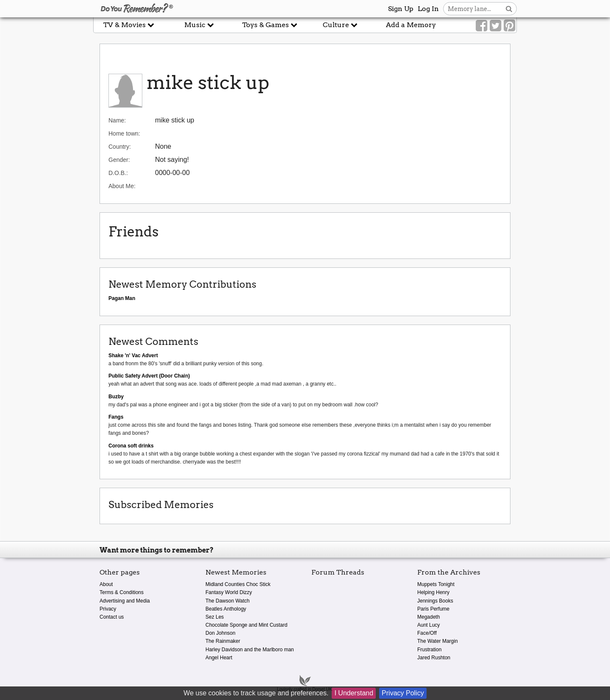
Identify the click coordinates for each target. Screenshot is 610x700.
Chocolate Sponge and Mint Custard (246, 625)
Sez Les (215, 617)
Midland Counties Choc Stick (238, 584)
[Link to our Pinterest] (509, 26)
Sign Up (401, 9)
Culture (340, 25)
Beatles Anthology (226, 609)
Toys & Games (270, 25)
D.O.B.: (118, 173)
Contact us (112, 617)
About (106, 584)
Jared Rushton (434, 658)
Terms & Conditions (122, 592)
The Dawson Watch (227, 601)
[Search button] (509, 9)
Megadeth (428, 617)
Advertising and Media (125, 601)
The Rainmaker (223, 641)
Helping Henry (433, 592)
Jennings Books (435, 601)
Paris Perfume (433, 609)
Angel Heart (219, 658)
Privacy (108, 609)
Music (199, 25)
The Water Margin (438, 641)
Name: (117, 120)
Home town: (124, 133)
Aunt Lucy (428, 625)
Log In (428, 9)
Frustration (429, 650)
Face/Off (427, 633)
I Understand (354, 693)
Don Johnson (220, 633)
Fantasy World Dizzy (229, 592)
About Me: (122, 186)
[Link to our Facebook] (481, 26)
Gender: (119, 160)
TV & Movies (129, 25)
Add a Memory (411, 25)
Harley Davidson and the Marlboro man (250, 650)
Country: (120, 147)
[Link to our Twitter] (495, 26)
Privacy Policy (403, 693)
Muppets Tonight (436, 584)
